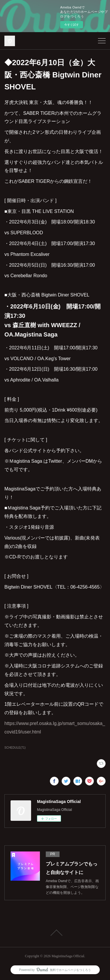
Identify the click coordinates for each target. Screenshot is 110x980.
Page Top (55, 933)
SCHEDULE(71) (15, 748)
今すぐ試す (72, 25)
